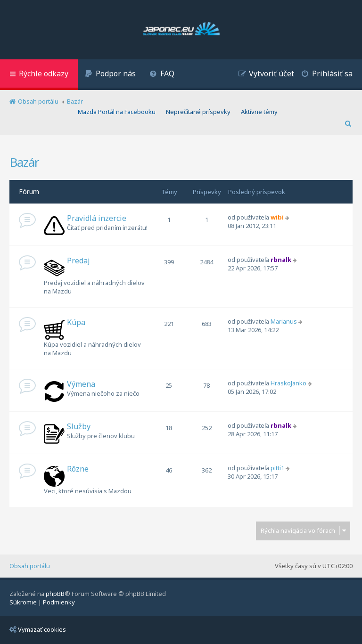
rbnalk (281, 260)
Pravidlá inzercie (97, 218)
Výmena (81, 384)
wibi (277, 217)
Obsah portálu (30, 566)
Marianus (284, 321)
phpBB (55, 594)
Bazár (24, 162)
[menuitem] (110, 75)
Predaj (78, 261)
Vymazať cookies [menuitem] (38, 629)
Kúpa (76, 322)
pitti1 (277, 468)
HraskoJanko (288, 383)
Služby (79, 426)
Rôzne (78, 469)
